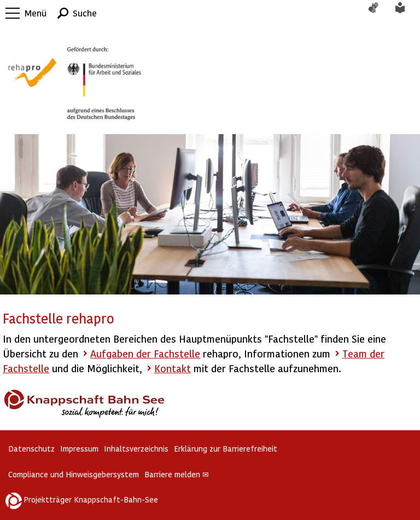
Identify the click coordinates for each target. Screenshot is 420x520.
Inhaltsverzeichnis (136, 449)
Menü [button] (36, 13)
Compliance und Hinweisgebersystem (74, 474)
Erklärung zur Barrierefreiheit (226, 449)
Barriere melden (177, 474)
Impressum (79, 449)
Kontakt (173, 368)
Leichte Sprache (406, 13)
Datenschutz (31, 449)
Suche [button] (85, 13)
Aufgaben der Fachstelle (145, 353)
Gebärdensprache (379, 13)
